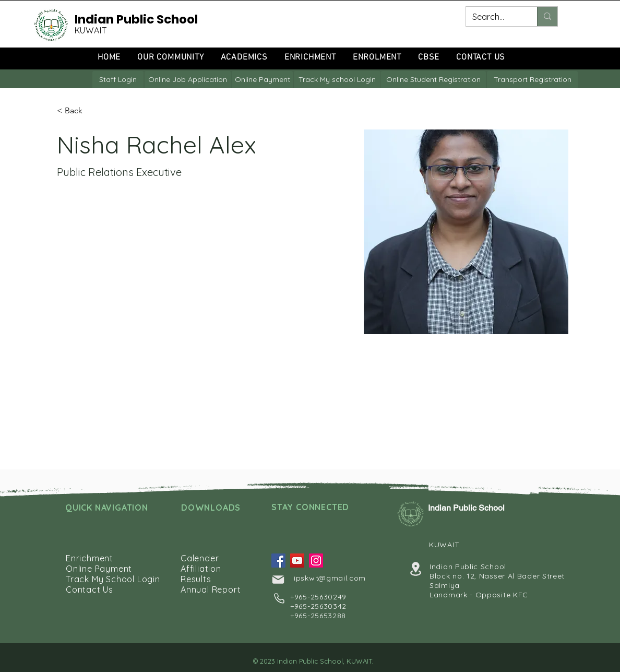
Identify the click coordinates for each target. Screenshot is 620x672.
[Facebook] (278, 561)
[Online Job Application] (188, 80)
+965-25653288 (318, 616)
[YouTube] (297, 561)
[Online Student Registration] (433, 80)
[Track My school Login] (337, 80)
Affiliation (201, 569)
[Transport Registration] (532, 80)
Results (196, 579)
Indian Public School (136, 19)
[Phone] (279, 598)
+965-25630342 (318, 606)
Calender (200, 558)
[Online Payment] (262, 80)
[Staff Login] (118, 80)
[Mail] (278, 580)
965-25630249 (320, 597)
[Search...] (494, 17)
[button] (77, 111)
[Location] (415, 569)
